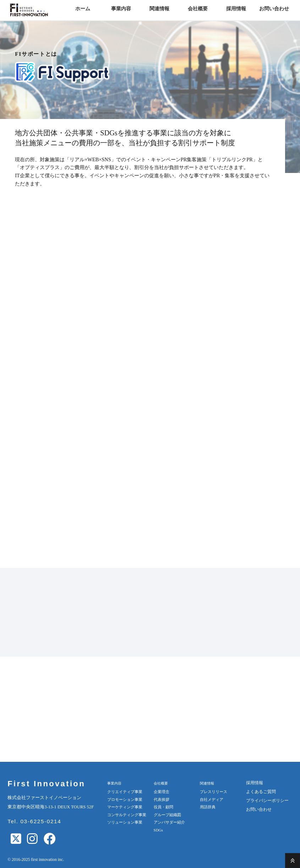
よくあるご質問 (261, 792)
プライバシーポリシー (267, 801)
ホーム (83, 9)
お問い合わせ (274, 9)
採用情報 (236, 9)
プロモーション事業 (125, 799)
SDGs (158, 830)
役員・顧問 (163, 807)
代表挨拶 (162, 799)
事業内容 (121, 9)
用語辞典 (208, 807)
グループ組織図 (167, 815)
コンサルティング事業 (127, 815)
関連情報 (159, 9)
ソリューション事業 (125, 822)
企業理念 (162, 792)
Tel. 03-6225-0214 (34, 821)
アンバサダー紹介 (169, 822)
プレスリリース (214, 792)
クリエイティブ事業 (125, 792)
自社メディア (212, 799)
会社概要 (198, 9)
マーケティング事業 (125, 807)
